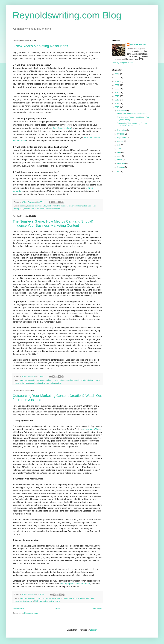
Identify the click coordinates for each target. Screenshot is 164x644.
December (122, 111)
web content (55, 209)
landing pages (50, 380)
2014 (117, 172)
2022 (117, 81)
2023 (117, 78)
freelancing (47, 598)
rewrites (30, 601)
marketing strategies (83, 206)
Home (58, 609)
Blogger (93, 630)
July (119, 145)
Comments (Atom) (32, 613)
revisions (23, 601)
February (121, 163)
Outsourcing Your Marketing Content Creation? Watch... (132, 124)
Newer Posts (19, 609)
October (121, 134)
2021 (117, 85)
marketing (56, 206)
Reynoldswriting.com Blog (67, 15)
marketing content (68, 206)
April (119, 156)
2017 (117, 100)
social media (29, 209)
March (120, 160)
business (31, 206)
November (122, 130)
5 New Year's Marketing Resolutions (40, 46)
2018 (117, 96)
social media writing (42, 209)
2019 (117, 93)
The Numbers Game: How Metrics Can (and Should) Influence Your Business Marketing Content (53, 223)
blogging (23, 206)
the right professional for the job (76, 584)
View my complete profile (122, 63)
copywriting (39, 206)
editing (39, 598)
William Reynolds (138, 44)
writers (52, 601)
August (120, 141)
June (119, 149)
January (121, 167)
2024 (117, 74)
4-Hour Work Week (92, 429)
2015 (117, 107)
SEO (22, 209)
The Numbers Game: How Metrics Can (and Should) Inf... (133, 118)
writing (59, 383)
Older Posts (97, 609)
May (119, 152)
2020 (117, 89)
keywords (48, 206)
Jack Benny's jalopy (62, 128)
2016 (117, 104)
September (122, 138)
